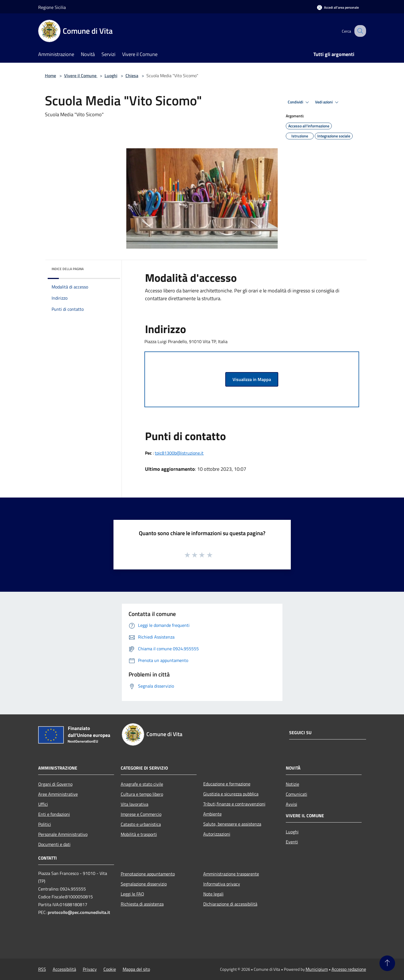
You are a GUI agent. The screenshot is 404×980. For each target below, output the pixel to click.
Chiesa (132, 76)
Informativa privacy (222, 884)
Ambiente (212, 814)
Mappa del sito (136, 969)
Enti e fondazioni (54, 814)
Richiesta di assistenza (142, 904)
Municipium (317, 969)
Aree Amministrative (58, 794)
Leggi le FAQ (132, 894)
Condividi (299, 102)
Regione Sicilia (52, 7)
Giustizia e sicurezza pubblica (231, 794)
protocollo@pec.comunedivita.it (79, 912)
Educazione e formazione (227, 784)
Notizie (292, 784)
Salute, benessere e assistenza (232, 824)
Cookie (110, 969)
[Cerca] (359, 31)
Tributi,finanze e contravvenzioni (234, 804)
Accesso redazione (349, 969)
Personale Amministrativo (63, 834)
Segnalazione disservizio (144, 884)
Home (50, 76)
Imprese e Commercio (141, 814)
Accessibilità (64, 969)
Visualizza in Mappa (252, 379)
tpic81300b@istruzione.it (179, 453)
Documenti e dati (54, 844)
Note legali (213, 894)
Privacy (90, 969)
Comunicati (297, 794)
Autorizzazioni (217, 834)
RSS (42, 969)
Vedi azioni (328, 102)
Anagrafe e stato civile (142, 784)
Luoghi (111, 76)
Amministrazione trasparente (231, 874)
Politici (45, 824)
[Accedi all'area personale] (338, 7)
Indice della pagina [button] (68, 269)
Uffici (43, 804)
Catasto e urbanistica (141, 824)
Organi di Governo (55, 784)
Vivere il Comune (81, 76)
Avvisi (291, 804)
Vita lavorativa (135, 804)
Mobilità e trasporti (139, 834)
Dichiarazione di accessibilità (230, 904)
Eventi (292, 842)
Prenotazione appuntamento (148, 874)
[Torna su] (387, 963)
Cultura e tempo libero (142, 794)
